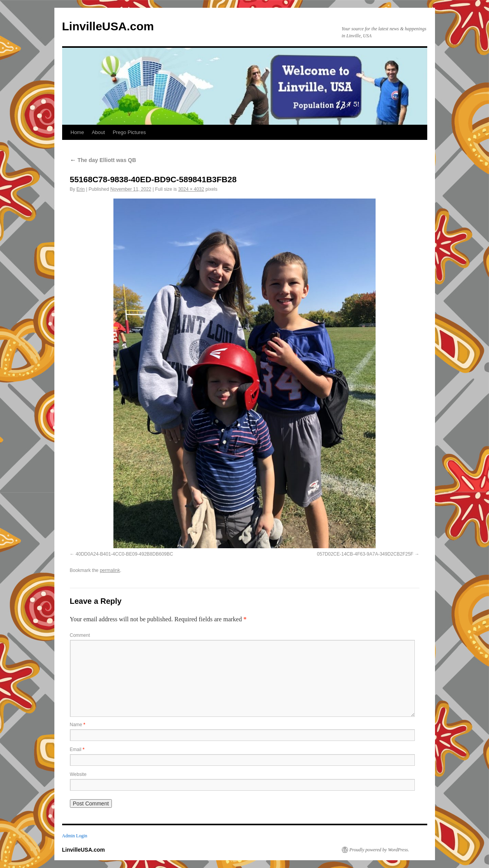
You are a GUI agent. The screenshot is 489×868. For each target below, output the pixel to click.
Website (78, 774)
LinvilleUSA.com (108, 26)
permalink (110, 570)
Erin (81, 189)
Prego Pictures (129, 132)
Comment (80, 635)
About (98, 132)
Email (77, 749)
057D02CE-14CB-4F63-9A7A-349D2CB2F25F (365, 554)
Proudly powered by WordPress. (379, 850)
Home (77, 132)
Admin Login (75, 836)
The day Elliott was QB (103, 160)
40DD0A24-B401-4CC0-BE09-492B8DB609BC (124, 554)
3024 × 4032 (191, 189)
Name (78, 725)
